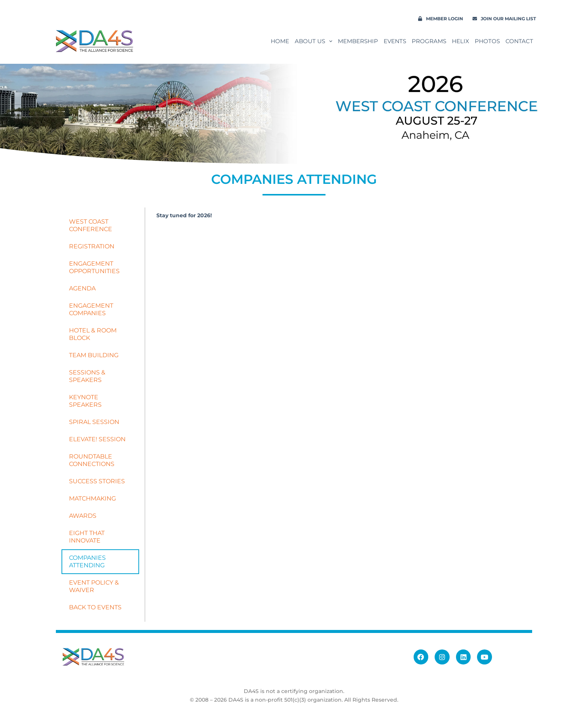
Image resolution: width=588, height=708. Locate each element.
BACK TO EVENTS (95, 607)
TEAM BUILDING (94, 355)
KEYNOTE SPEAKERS (85, 401)
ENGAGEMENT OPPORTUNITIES (94, 267)
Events (395, 41)
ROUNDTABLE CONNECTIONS (92, 460)
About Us (315, 41)
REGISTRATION (92, 246)
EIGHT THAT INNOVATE (87, 537)
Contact (519, 41)
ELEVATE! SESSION (97, 439)
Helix (460, 41)
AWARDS (83, 516)
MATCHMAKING (92, 498)
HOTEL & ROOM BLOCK (93, 334)
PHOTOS (487, 41)
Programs (429, 41)
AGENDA (82, 288)
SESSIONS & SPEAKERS (87, 376)
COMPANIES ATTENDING (87, 561)
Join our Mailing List (504, 19)
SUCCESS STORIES (97, 481)
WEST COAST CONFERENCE (91, 225)
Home (280, 41)
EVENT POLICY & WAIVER (94, 586)
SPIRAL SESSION (94, 422)
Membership (358, 41)
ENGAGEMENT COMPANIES (91, 309)
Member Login (441, 19)
